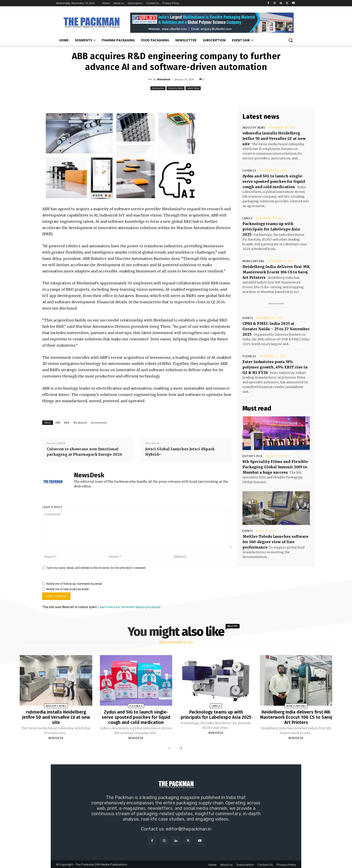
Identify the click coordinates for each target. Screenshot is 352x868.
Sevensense (99, 423)
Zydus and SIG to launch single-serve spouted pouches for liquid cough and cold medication (274, 181)
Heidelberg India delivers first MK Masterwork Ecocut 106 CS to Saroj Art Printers (276, 272)
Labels (247, 218)
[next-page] (180, 748)
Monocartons (253, 261)
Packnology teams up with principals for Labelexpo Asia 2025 (271, 229)
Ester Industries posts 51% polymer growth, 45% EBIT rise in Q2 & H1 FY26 (275, 367)
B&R (67, 423)
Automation (158, 88)
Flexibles (249, 171)
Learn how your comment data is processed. (130, 607)
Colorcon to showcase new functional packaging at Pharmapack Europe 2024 (84, 452)
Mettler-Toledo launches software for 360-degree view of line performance (275, 542)
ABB (58, 423)
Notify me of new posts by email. (68, 589)
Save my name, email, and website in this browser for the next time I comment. (96, 568)
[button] (290, 40)
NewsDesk (164, 79)
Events (248, 318)
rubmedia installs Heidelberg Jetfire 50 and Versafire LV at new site (274, 138)
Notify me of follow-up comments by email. (75, 584)
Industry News (176, 88)
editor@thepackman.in (189, 828)
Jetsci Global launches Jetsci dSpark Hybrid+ (180, 452)
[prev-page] (170, 748)
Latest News (193, 88)
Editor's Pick (253, 456)
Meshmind (80, 423)
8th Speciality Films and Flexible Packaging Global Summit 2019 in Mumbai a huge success (275, 467)
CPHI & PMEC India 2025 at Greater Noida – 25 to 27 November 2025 (276, 329)
